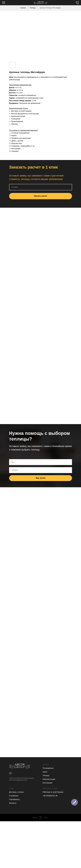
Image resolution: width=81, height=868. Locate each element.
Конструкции (48, 783)
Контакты (13, 803)
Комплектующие (49, 779)
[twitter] (10, 773)
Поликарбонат (48, 768)
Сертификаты (14, 799)
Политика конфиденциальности (18, 780)
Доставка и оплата (16, 792)
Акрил (45, 772)
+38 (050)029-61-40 (50, 796)
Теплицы (33, 8)
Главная (23, 8)
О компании (14, 796)
